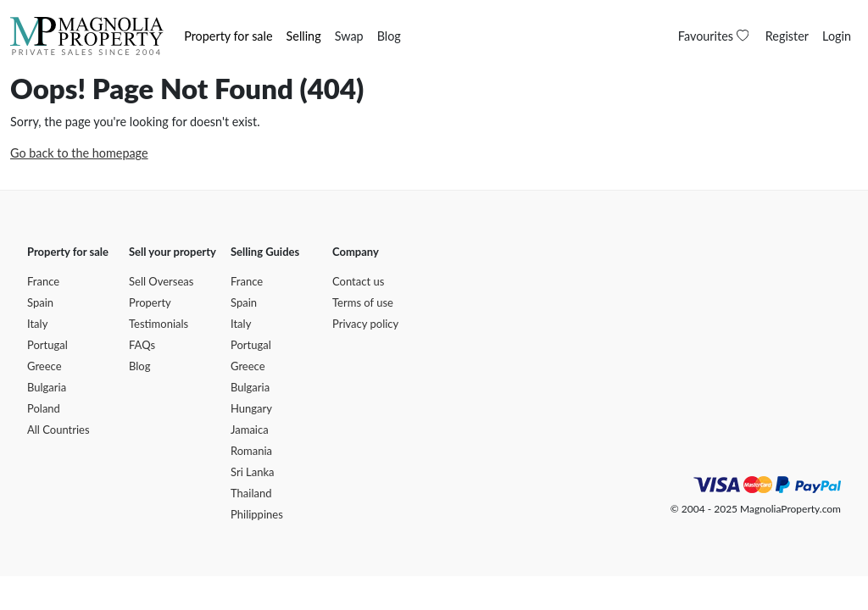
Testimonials (159, 324)
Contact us (358, 281)
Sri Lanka (253, 472)
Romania (251, 451)
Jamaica (250, 430)
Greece (45, 366)
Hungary (251, 408)
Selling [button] (304, 36)
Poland (44, 408)
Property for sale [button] (228, 36)
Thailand (251, 493)
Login (837, 36)
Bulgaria (47, 387)
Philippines (257, 514)
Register (787, 36)
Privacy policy (365, 324)
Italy (37, 324)
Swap (349, 36)
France (43, 281)
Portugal (47, 345)
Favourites (715, 36)
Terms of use (363, 302)
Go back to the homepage (79, 153)
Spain (40, 302)
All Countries (58, 430)
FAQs (142, 345)
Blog (389, 36)
